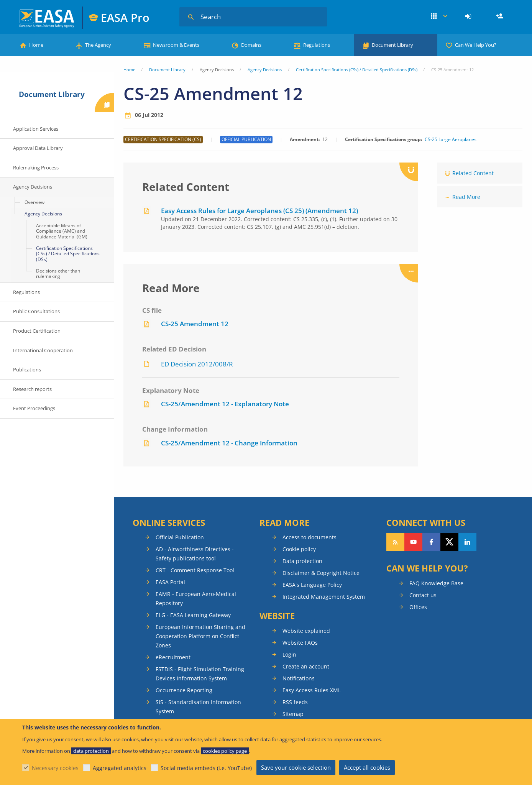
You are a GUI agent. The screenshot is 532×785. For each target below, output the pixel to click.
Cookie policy (299, 549)
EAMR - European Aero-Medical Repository (196, 599)
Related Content (473, 173)
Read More (466, 197)
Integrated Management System (324, 597)
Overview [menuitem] (34, 202)
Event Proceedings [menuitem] (34, 408)
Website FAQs (300, 643)
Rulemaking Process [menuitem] (36, 168)
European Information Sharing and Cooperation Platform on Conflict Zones (200, 636)
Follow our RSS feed (395, 542)
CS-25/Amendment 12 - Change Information (229, 443)
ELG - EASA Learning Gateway (193, 615)
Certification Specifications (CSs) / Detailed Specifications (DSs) (357, 70)
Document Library (392, 45)
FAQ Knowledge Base (436, 583)
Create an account (306, 666)
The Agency (98, 45)
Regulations (317, 45)
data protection (91, 751)
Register (501, 16)
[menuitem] (469, 16)
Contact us (423, 595)
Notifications (299, 678)
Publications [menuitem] (27, 370)
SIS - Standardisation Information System (198, 707)
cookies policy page (225, 751)
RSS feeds (295, 702)
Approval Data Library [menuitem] (38, 148)
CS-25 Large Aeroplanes (451, 140)
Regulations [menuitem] (26, 292)
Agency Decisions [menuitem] (33, 187)
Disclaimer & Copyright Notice (321, 573)
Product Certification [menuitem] (37, 331)
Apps (439, 16)
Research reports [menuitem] (32, 389)
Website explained (306, 631)
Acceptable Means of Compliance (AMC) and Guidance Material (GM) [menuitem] (62, 231)
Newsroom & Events (176, 45)
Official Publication (180, 537)
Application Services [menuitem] (36, 129)
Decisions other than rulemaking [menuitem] (58, 273)
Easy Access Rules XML (312, 690)
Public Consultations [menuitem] (36, 311)
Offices (418, 607)
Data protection (302, 561)
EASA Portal (170, 582)
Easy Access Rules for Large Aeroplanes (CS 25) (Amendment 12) (259, 211)
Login (469, 16)
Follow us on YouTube (413, 542)
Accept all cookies (367, 767)
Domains (251, 45)
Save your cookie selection (296, 767)
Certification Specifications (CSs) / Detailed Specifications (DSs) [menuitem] (68, 254)
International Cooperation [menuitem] (43, 350)
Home (36, 45)
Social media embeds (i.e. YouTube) (206, 768)
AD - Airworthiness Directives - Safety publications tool (195, 554)
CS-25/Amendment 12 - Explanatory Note (225, 404)
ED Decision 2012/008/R (197, 364)
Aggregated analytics (120, 768)
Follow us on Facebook (431, 542)
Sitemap (293, 714)
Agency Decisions (265, 70)
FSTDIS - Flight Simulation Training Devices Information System (200, 674)
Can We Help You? (476, 45)
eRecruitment (173, 657)
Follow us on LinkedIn (467, 542)
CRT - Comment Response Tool (195, 570)
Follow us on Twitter (449, 542)
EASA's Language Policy (312, 585)
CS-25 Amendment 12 (195, 324)
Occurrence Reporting (184, 690)
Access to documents (310, 537)
